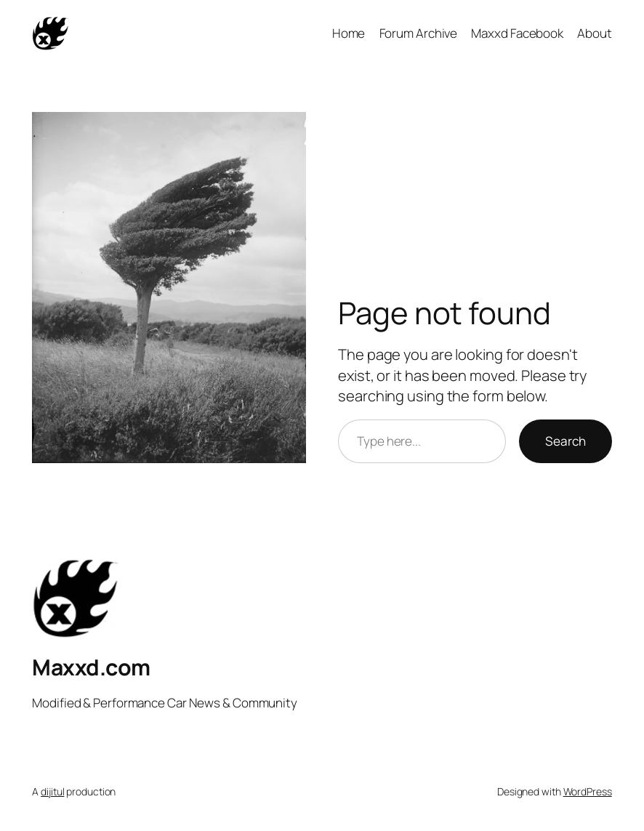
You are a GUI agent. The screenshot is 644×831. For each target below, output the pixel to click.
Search (565, 441)
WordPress (588, 791)
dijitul (52, 791)
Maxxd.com (91, 667)
